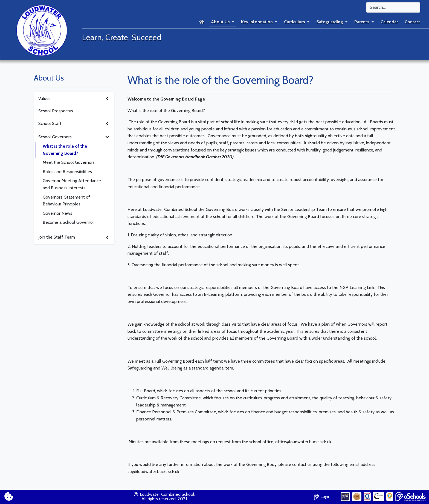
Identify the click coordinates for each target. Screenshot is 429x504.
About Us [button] (220, 22)
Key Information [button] (257, 22)
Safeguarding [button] (330, 22)
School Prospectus (56, 111)
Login (322, 496)
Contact (412, 22)
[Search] (393, 7)
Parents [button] (362, 22)
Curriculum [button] (295, 22)
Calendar (389, 22)
